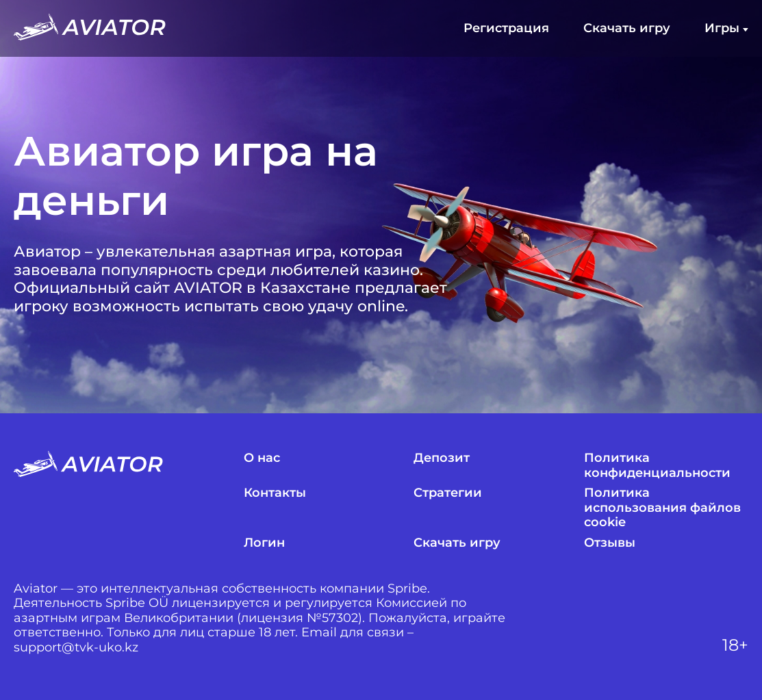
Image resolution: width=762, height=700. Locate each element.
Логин (264, 543)
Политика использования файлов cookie (662, 508)
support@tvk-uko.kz (76, 648)
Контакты (275, 493)
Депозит (442, 458)
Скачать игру (627, 28)
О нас (262, 458)
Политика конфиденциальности (657, 466)
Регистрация (506, 28)
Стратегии (448, 493)
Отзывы (610, 543)
